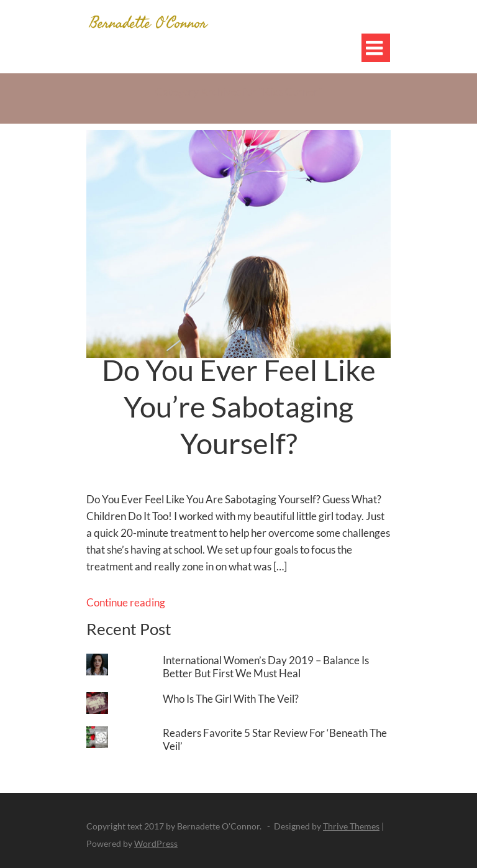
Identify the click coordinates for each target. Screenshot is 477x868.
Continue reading (126, 602)
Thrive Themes (351, 826)
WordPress (156, 843)
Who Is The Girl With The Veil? (231, 699)
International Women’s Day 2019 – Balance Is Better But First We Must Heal (266, 667)
